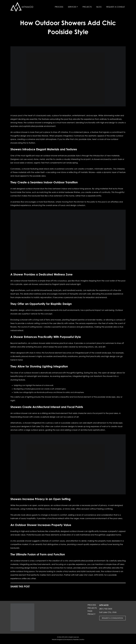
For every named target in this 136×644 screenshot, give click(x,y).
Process (59, 7)
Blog (99, 7)
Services (72, 7)
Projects (87, 7)
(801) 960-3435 (106, 609)
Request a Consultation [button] (112, 618)
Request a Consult (116, 7)
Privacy (91, 614)
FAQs (90, 611)
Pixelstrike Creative (79, 640)
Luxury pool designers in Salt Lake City (27, 426)
